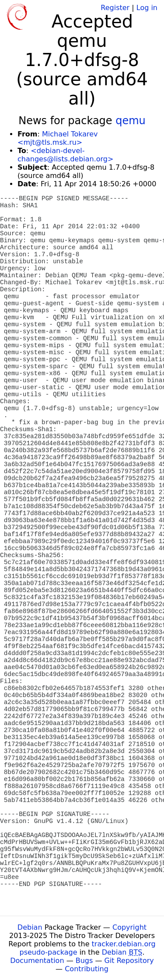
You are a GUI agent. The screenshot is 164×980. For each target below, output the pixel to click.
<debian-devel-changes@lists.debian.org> (65, 155)
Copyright (129, 927)
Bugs (84, 961)
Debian (30, 927)
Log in (147, 8)
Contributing (87, 969)
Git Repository (129, 961)
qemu (131, 121)
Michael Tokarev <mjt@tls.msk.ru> (58, 138)
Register (115, 8)
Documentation (37, 961)
